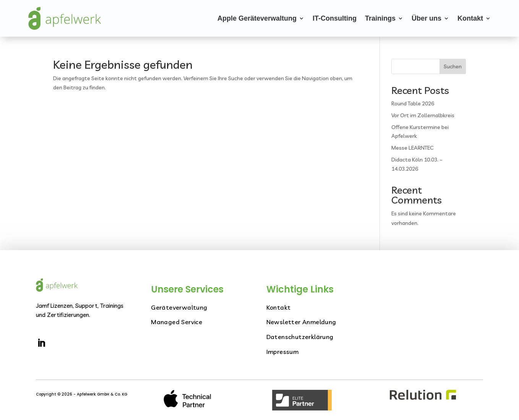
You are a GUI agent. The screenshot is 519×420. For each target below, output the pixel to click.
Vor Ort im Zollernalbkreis (423, 115)
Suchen (453, 66)
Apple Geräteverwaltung (257, 18)
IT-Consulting (335, 18)
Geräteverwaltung (179, 307)
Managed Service (177, 322)
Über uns (427, 18)
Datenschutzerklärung (300, 337)
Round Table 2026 (413, 103)
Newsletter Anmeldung (301, 322)
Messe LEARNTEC (412, 148)
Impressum (283, 352)
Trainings (380, 18)
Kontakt (470, 18)
